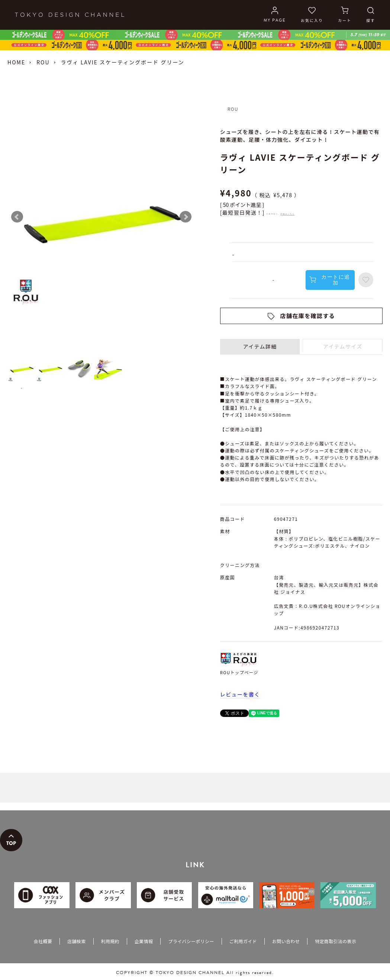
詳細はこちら (287, 214)
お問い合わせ (286, 941)
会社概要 (43, 941)
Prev (17, 217)
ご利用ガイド (243, 941)
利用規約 (110, 941)
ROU (43, 62)
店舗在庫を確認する (308, 316)
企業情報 (144, 941)
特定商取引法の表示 (336, 941)
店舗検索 (76, 941)
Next (186, 217)
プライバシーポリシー (191, 941)
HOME (16, 62)
